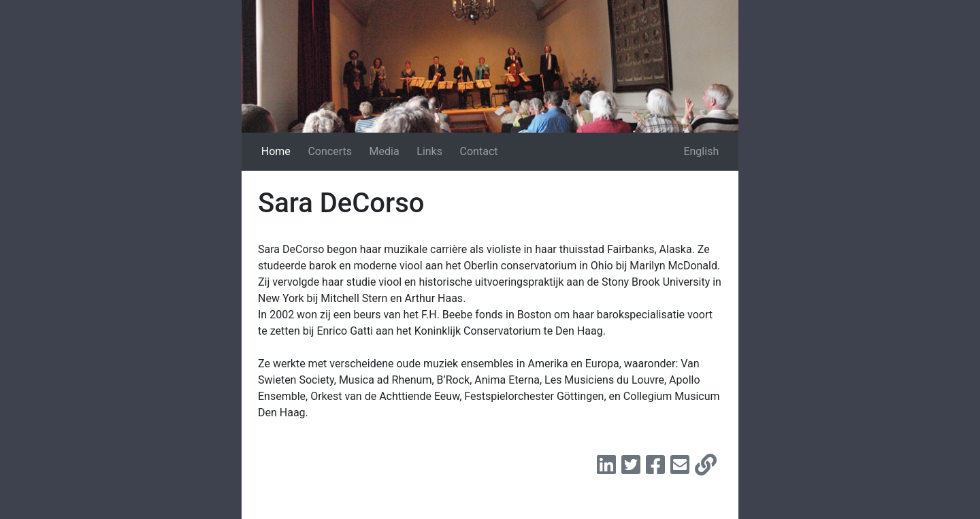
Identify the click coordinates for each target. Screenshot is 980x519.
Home (276, 151)
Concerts (330, 151)
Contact (479, 151)
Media (385, 151)
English (701, 151)
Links (429, 151)
